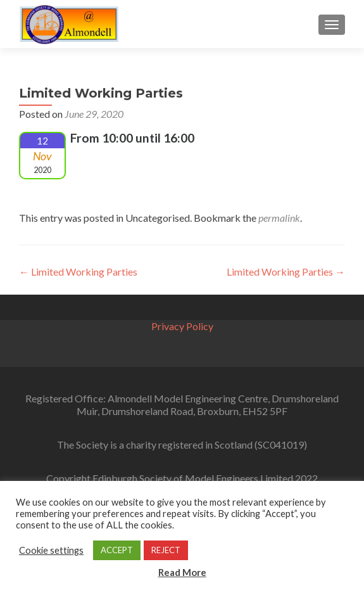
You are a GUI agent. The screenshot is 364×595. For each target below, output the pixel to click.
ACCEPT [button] (117, 550)
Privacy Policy (182, 326)
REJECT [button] (166, 550)
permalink (279, 218)
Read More (182, 572)
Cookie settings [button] (51, 550)
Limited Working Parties (78, 272)
